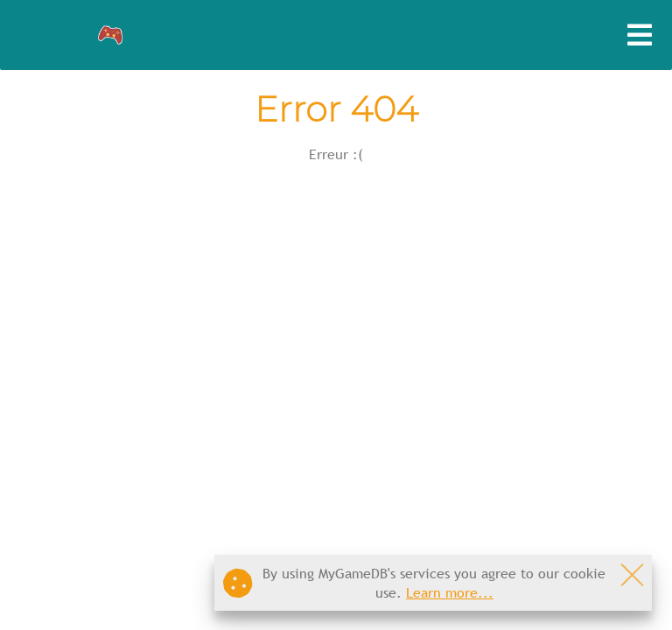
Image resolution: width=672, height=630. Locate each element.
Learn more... (450, 592)
